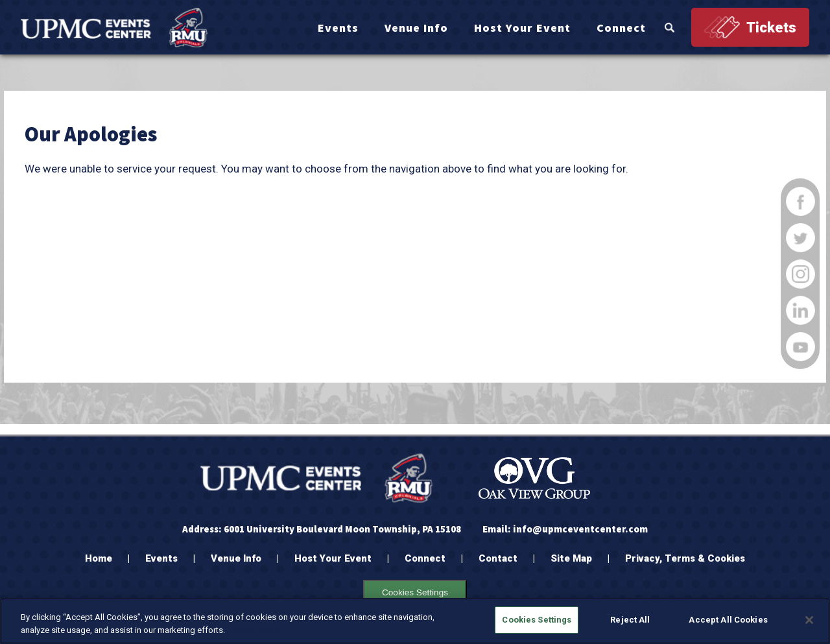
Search (670, 28)
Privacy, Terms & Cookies (685, 558)
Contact (498, 558)
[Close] (809, 620)
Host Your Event (522, 28)
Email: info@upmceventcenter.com (565, 529)
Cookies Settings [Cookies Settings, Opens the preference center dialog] (537, 620)
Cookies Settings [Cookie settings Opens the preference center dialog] (415, 592)
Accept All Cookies (728, 620)
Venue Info (416, 28)
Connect (621, 28)
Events (338, 28)
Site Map (571, 558)
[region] (415, 621)
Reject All (630, 620)
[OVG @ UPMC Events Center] (114, 27)
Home (99, 558)
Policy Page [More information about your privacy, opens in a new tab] (255, 630)
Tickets (771, 28)
